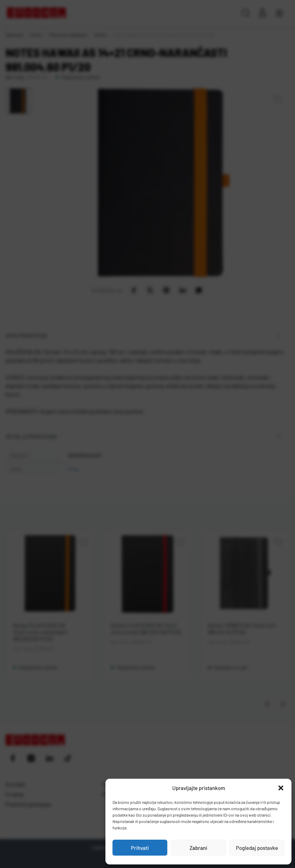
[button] (281, 788)
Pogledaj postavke (257, 848)
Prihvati (140, 848)
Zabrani (198, 848)
